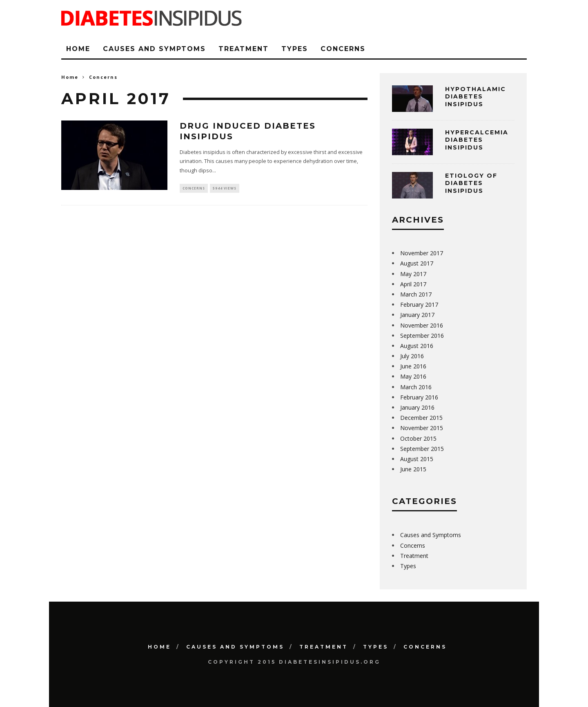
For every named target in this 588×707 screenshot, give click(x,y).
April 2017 (413, 284)
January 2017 (417, 315)
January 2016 (417, 407)
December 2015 (421, 418)
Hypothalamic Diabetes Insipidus (476, 96)
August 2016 (417, 346)
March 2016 (416, 387)
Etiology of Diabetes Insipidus (471, 183)
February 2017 (419, 304)
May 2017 (413, 274)
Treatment (244, 49)
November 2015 (422, 428)
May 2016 (413, 376)
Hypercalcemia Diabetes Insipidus (477, 140)
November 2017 (422, 253)
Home (78, 49)
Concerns (343, 49)
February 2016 (419, 397)
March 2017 (416, 294)
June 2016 (413, 366)
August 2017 (417, 263)
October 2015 (418, 438)
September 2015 (422, 449)
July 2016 (412, 356)
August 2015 (417, 459)
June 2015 (413, 469)
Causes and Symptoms (154, 49)
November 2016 (422, 325)
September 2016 (422, 336)
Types (295, 49)
